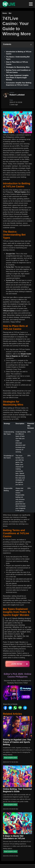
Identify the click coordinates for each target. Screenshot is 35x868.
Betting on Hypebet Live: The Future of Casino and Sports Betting (17, 742)
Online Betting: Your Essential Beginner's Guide (17, 790)
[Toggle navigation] (31, 4)
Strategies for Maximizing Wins (18, 67)
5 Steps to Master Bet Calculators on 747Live (14, 837)
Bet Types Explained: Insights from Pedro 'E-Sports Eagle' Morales (17, 78)
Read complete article (10, 758)
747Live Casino (20, 192)
